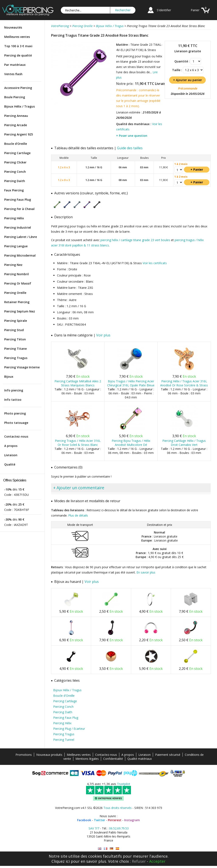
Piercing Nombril (17, 274)
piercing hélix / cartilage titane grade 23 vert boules (135, 240)
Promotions (24, 755)
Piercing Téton (15, 339)
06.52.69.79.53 (119, 828)
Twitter (99, 820)
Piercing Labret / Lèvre (21, 237)
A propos (11, 446)
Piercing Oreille (15, 293)
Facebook (84, 820)
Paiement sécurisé (168, 755)
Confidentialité (113, 759)
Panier (195, 10)
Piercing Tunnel (64, 740)
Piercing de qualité (18, 55)
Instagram (132, 820)
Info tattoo (13, 400)
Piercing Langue (16, 246)
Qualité (10, 464)
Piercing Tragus (16, 358)
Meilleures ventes (17, 37)
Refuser (139, 861)
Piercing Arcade (16, 125)
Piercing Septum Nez (20, 311)
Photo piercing (15, 413)
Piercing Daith (15, 181)
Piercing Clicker (15, 162)
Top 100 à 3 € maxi (18, 46)
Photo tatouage (16, 423)
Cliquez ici (61, 861)
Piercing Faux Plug (18, 200)
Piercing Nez (13, 265)
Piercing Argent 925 (19, 134)
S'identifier (164, 10)
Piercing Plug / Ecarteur (69, 729)
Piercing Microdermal (20, 255)
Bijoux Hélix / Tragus (19, 106)
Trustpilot (124, 784)
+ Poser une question (132, 136)
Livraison (11, 455)
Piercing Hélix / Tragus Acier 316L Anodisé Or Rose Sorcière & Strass (184, 383)
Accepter (157, 861)
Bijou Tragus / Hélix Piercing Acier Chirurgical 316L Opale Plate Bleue (131, 383)
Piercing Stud (14, 330)
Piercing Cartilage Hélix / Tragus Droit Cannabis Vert (184, 443)
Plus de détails (78, 515)
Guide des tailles (130, 148)
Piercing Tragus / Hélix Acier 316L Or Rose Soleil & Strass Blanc (78, 443)
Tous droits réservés (118, 808)
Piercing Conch (15, 172)
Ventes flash (13, 74)
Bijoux (9, 377)
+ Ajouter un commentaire (79, 488)
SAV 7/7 (94, 828)
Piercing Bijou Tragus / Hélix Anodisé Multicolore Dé (131, 443)
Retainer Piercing (17, 302)
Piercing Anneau (16, 116)
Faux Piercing (14, 190)
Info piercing (14, 390)
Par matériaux (15, 65)
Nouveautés (13, 27)
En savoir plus (146, 572)
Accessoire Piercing (18, 88)
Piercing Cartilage (17, 153)
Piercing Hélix (14, 218)
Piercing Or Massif (18, 283)
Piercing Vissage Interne (22, 367)
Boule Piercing (15, 97)
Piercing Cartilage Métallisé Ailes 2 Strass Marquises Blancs (78, 383)
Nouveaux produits (49, 755)
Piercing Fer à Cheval (19, 209)
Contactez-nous (16, 436)
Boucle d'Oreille (16, 144)
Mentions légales (87, 759)
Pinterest (115, 820)
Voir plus (103, 335)
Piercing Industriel (18, 227)
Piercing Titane (15, 349)
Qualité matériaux (140, 759)
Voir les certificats (155, 263)
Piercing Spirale (16, 321)
